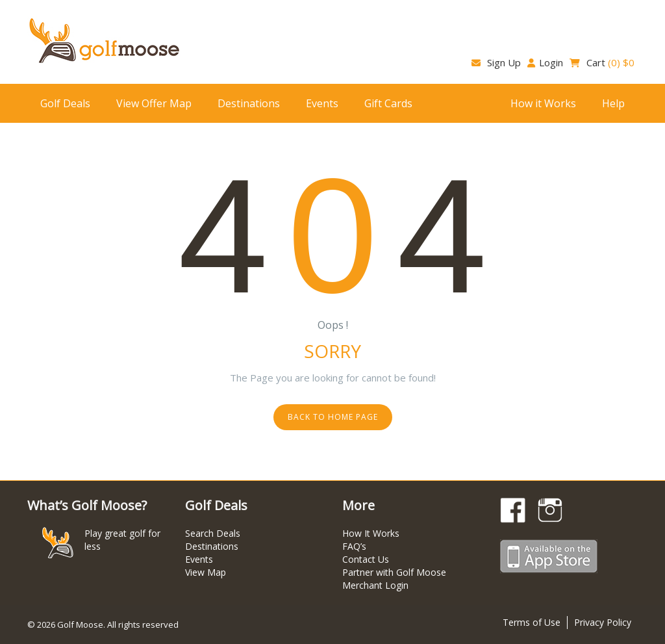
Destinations (249, 103)
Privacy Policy (603, 622)
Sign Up (496, 62)
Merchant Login (375, 585)
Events (322, 103)
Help (613, 103)
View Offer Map (154, 103)
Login (545, 62)
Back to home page (333, 417)
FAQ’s (354, 546)
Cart (602, 62)
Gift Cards (388, 103)
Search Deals (213, 533)
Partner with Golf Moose (394, 572)
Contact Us (366, 559)
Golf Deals (65, 103)
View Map (206, 572)
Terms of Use (532, 622)
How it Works (543, 103)
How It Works (371, 533)
